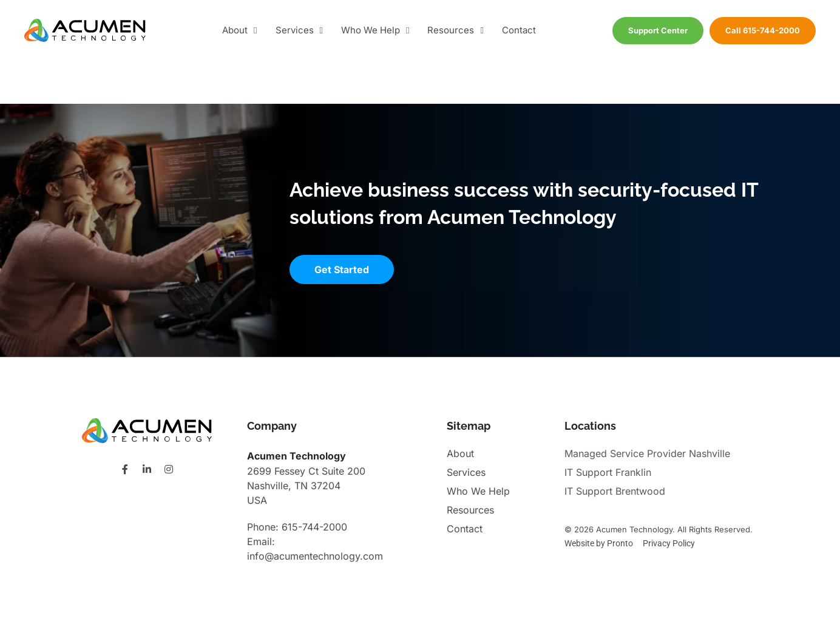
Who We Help (375, 31)
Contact (519, 30)
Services (299, 31)
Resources (455, 31)
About (239, 31)
